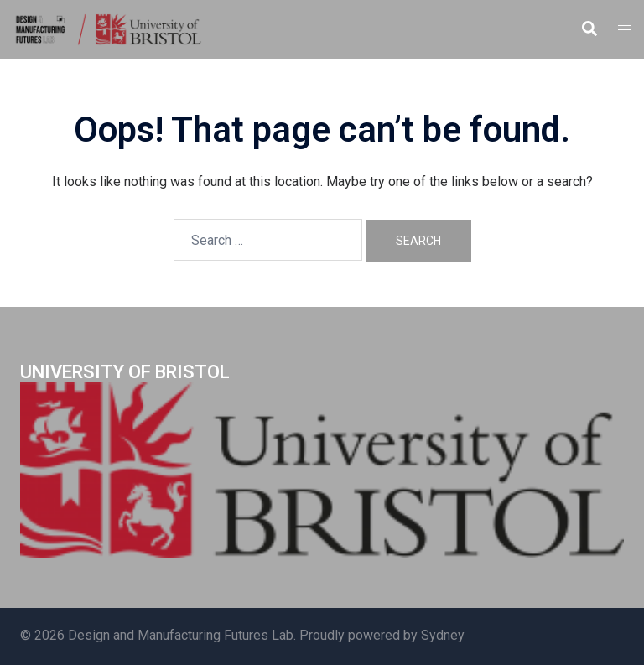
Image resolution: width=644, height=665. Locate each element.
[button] (589, 29)
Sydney (443, 635)
